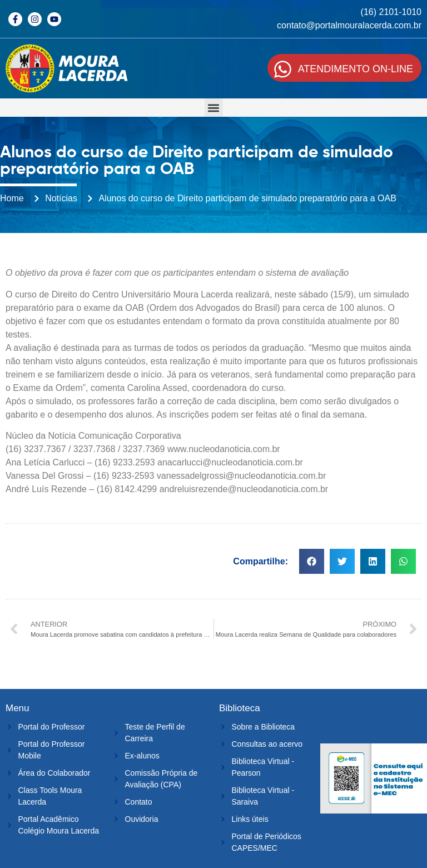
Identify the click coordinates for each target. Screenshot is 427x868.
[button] (214, 108)
